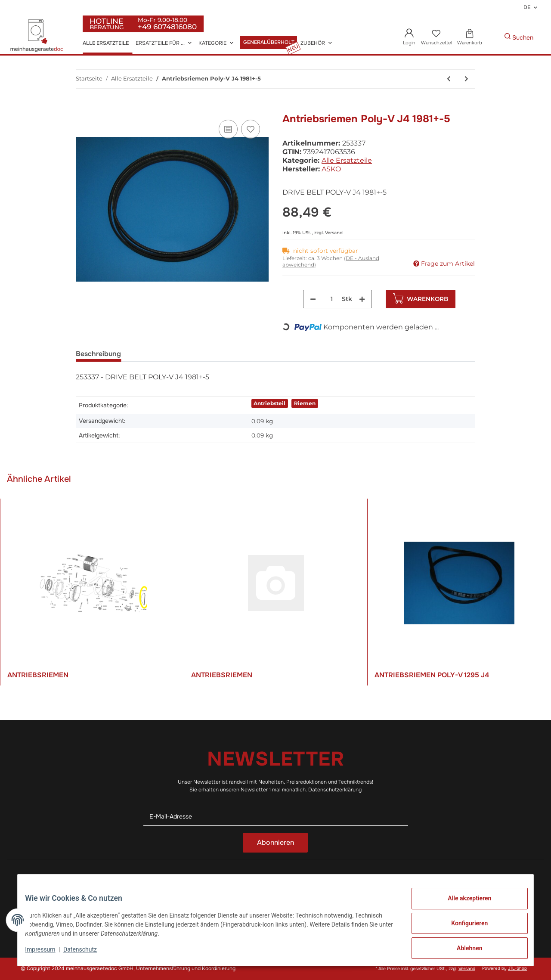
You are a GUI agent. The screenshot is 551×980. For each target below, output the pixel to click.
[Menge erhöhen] (362, 299)
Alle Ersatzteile (347, 160)
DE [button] (527, 7)
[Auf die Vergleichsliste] (228, 129)
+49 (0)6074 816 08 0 (80, 887)
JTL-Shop (517, 968)
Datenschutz (173, 887)
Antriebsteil (269, 403)
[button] (409, 38)
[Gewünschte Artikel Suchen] (491, 38)
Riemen (305, 403)
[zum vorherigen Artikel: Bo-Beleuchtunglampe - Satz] (449, 79)
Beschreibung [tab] (98, 354)
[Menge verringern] (313, 299)
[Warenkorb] (469, 38)
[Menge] (332, 299)
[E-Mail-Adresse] (275, 817)
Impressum (46, 953)
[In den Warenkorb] (83, 108)
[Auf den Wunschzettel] (251, 129)
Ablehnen (463, 949)
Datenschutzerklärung (335, 790)
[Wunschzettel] (436, 38)
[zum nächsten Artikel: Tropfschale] (466, 79)
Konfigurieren (463, 927)
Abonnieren (275, 842)
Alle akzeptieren (463, 905)
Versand (334, 233)
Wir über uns (300, 887)
